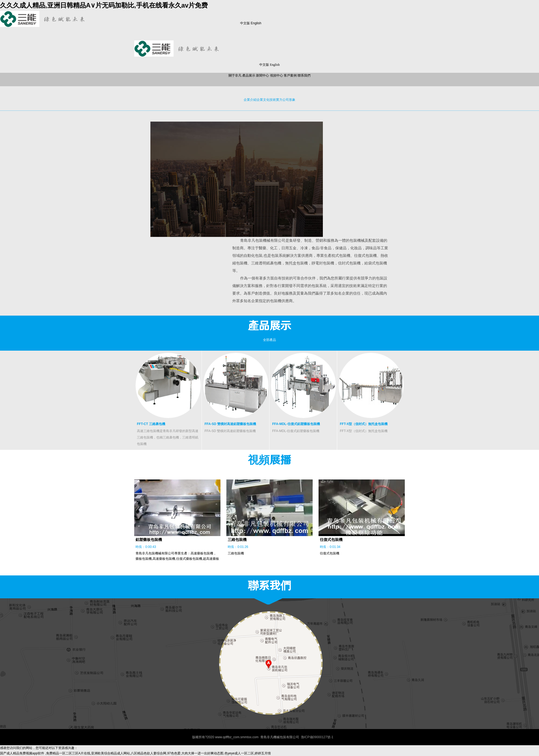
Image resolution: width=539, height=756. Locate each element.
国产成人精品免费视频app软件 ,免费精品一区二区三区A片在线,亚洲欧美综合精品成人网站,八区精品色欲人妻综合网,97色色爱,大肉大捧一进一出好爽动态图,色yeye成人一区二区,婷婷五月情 (135, 753)
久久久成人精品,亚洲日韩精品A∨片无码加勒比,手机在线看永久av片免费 (104, 5)
